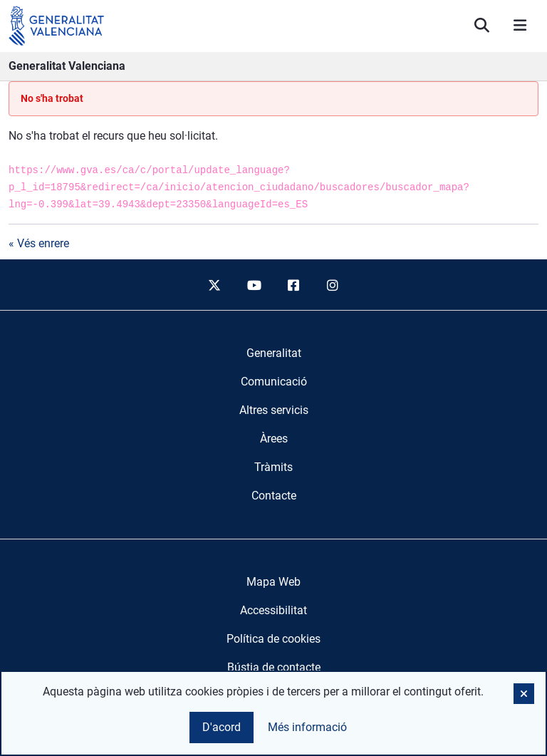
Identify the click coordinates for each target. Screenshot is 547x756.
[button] (524, 694)
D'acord (222, 727)
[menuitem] (274, 353)
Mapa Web (273, 582)
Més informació (307, 727)
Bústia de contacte (274, 667)
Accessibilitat (273, 610)
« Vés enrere (39, 243)
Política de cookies (273, 639)
